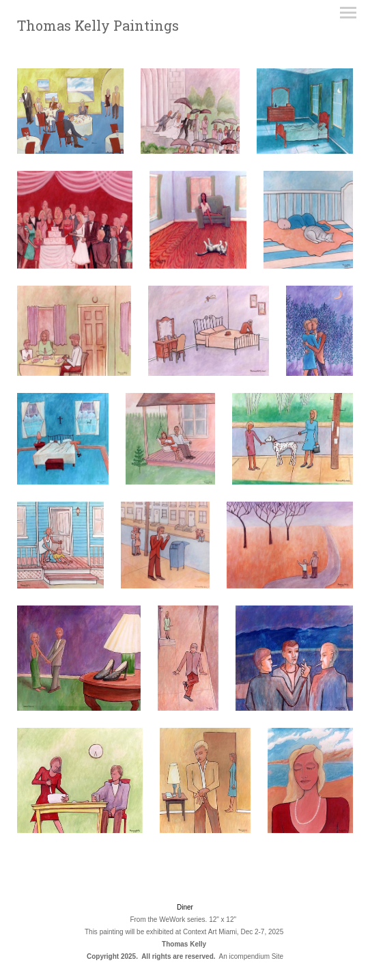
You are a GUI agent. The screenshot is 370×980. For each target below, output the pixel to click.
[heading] (98, 27)
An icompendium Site (252, 956)
